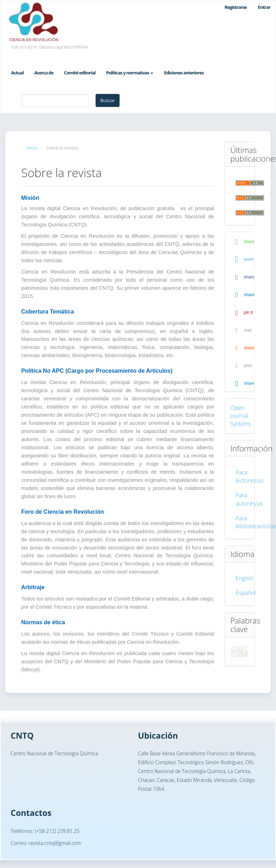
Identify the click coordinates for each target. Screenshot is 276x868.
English (245, 578)
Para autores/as (249, 499)
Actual (17, 73)
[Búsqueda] (55, 101)
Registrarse (235, 7)
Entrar (264, 7)
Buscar (107, 100)
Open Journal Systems (241, 416)
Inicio (32, 148)
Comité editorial (80, 73)
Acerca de (44, 73)
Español (246, 593)
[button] (242, 242)
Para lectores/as (250, 476)
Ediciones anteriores (184, 73)
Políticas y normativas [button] (130, 73)
